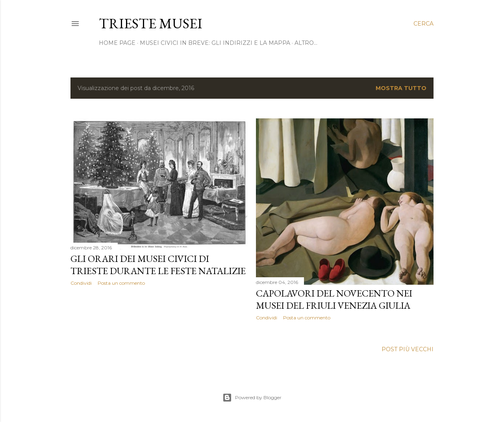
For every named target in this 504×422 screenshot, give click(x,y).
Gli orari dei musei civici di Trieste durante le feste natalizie (158, 265)
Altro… (306, 43)
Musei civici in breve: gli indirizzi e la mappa (215, 43)
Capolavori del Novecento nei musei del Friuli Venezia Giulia (334, 299)
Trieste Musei (151, 23)
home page (117, 43)
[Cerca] (423, 24)
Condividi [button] (81, 283)
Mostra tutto (401, 88)
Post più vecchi (408, 349)
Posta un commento (121, 283)
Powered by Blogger (252, 398)
